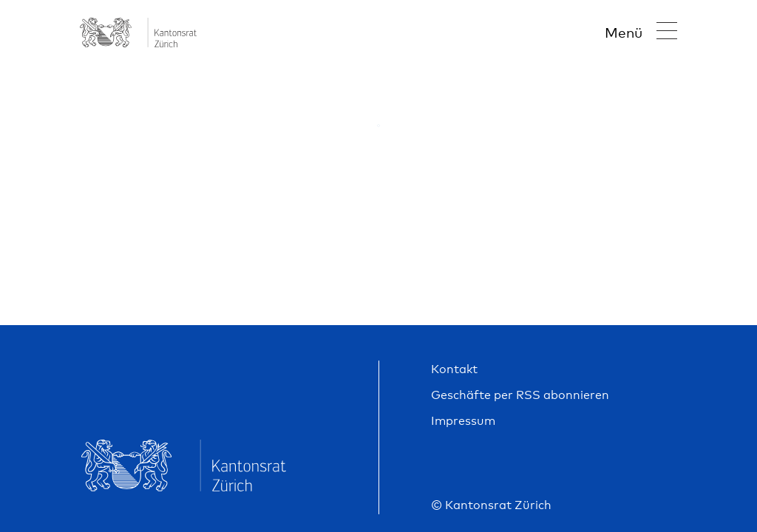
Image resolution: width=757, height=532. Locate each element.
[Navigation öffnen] (641, 33)
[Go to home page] (138, 42)
